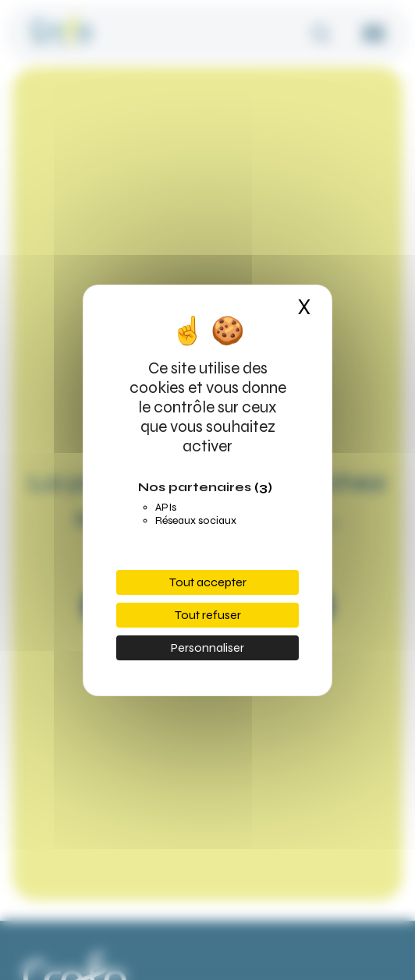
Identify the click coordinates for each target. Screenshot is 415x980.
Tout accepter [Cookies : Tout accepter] (208, 582)
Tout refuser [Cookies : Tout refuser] (208, 615)
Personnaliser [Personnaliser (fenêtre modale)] (207, 647)
